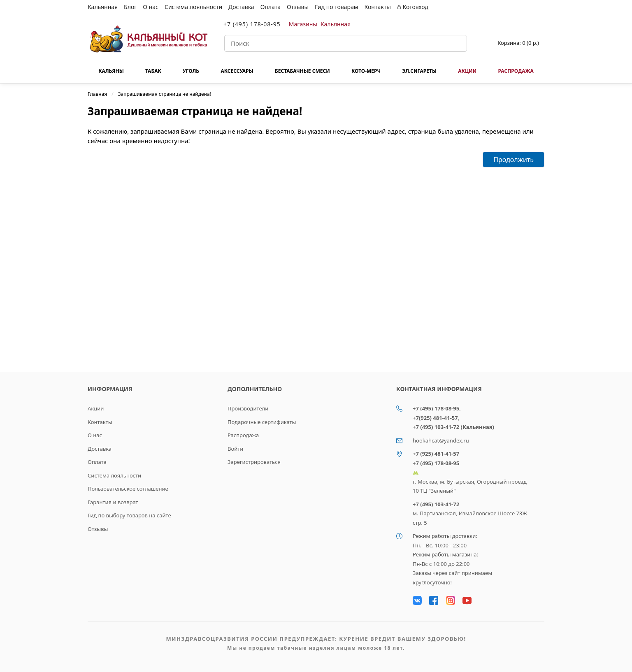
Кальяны (111, 71)
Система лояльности (193, 7)
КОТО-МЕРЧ (366, 71)
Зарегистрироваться (254, 462)
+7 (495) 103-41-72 (436, 504)
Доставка (241, 7)
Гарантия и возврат (113, 502)
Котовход (413, 7)
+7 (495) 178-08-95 (252, 24)
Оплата (271, 7)
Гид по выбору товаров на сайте (129, 515)
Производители (248, 408)
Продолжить (513, 160)
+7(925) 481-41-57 (435, 418)
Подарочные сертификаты (262, 422)
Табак (153, 71)
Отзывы (298, 7)
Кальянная (103, 7)
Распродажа (516, 71)
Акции (467, 71)
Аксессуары (237, 71)
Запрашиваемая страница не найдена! (165, 94)
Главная (97, 94)
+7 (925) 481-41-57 (436, 454)
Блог (130, 7)
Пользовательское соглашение (128, 489)
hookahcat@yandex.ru (441, 440)
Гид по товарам (336, 7)
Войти (235, 449)
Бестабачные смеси (302, 71)
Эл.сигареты (419, 71)
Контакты (378, 7)
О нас (151, 7)
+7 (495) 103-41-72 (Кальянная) (453, 427)
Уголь (191, 71)
